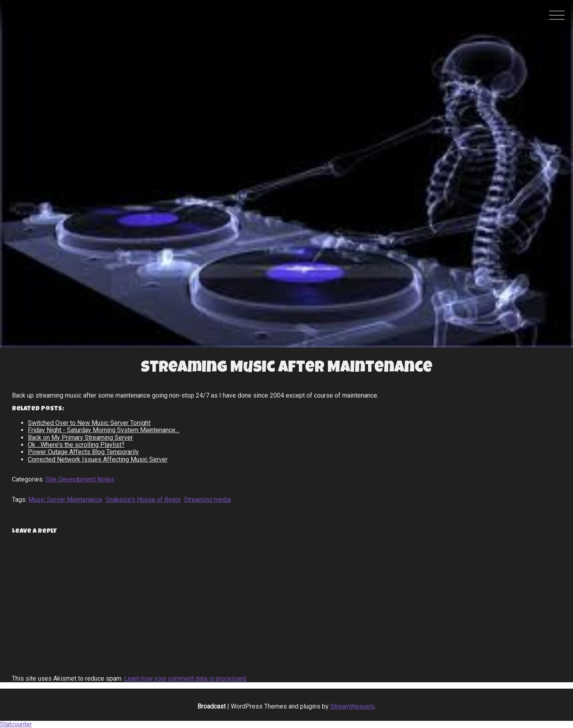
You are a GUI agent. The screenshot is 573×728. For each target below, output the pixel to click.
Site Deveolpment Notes (80, 479)
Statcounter (16, 724)
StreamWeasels (353, 706)
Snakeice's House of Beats (143, 500)
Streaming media (207, 500)
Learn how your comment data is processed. (186, 678)
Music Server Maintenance (65, 500)
